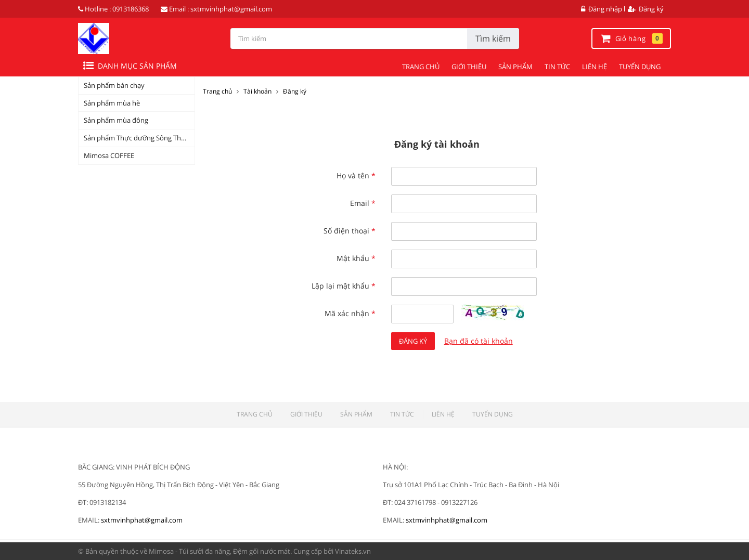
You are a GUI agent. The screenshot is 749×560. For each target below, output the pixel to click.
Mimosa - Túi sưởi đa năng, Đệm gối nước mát (219, 551)
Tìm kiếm (493, 38)
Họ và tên (356, 175)
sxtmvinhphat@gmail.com (231, 9)
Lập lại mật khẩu (344, 286)
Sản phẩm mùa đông (116, 120)
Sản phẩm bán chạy (114, 85)
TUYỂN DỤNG (640, 67)
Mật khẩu (356, 258)
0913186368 (131, 9)
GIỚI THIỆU (469, 67)
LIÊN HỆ (595, 67)
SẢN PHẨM (515, 67)
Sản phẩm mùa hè (112, 103)
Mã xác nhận (350, 313)
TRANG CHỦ (421, 67)
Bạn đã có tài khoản (479, 341)
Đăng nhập (602, 9)
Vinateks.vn (353, 551)
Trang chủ (217, 91)
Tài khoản (257, 91)
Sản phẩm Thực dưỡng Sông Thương (139, 138)
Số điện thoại (350, 231)
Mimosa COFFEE (109, 155)
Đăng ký (646, 9)
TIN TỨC (557, 67)
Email (363, 203)
